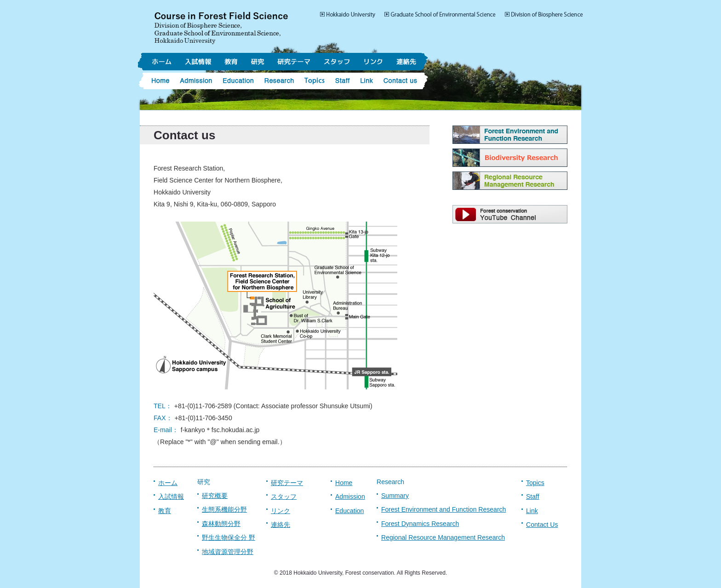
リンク (280, 511)
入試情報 (171, 497)
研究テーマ (287, 483)
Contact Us (542, 525)
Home (344, 483)
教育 (165, 511)
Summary (395, 496)
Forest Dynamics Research (420, 524)
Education (349, 511)
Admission (350, 497)
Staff (533, 497)
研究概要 (215, 496)
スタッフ (284, 497)
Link (532, 511)
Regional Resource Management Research (443, 537)
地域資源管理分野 (228, 552)
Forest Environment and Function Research (443, 509)
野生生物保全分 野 (229, 537)
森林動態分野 (221, 524)
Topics (535, 483)
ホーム (168, 483)
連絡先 (280, 525)
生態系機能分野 (224, 509)
